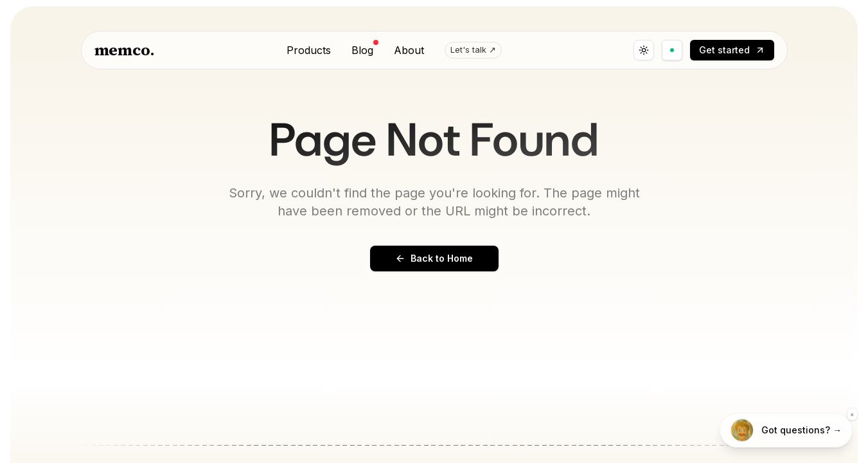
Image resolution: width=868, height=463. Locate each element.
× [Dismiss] (852, 414)
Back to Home (434, 258)
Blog (362, 50)
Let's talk (473, 50)
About (409, 50)
